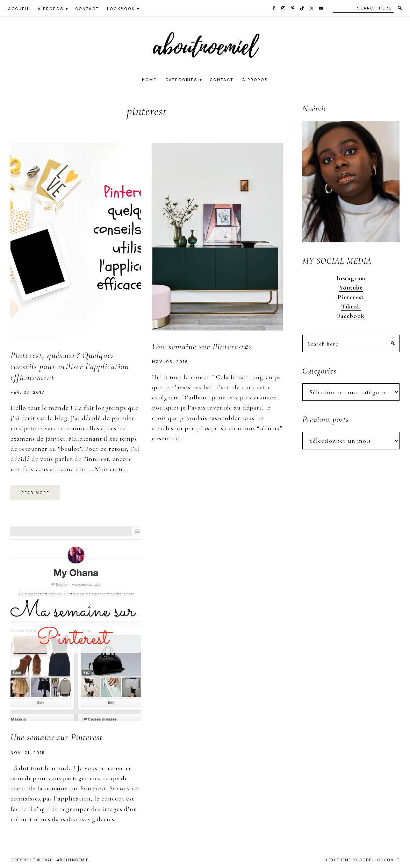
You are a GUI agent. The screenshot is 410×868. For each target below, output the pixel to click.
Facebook (351, 316)
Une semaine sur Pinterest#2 (202, 346)
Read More (35, 493)
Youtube (351, 287)
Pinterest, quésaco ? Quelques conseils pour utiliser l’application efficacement (70, 366)
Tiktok (351, 306)
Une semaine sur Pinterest (57, 737)
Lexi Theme (339, 860)
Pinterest (351, 297)
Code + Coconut (379, 860)
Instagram (351, 278)
